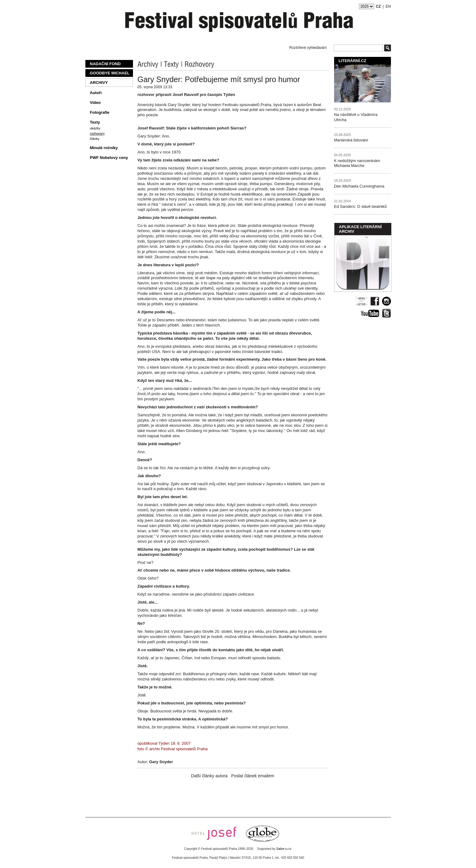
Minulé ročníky (104, 148)
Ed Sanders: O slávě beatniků (361, 206)
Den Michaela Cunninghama (359, 186)
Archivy (99, 83)
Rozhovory (97, 133)
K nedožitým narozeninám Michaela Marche (357, 163)
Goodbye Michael (110, 73)
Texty (95, 122)
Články (95, 139)
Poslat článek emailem (253, 776)
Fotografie (100, 112)
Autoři (96, 93)
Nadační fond (105, 64)
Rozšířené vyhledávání (308, 48)
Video (95, 103)
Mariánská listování (351, 140)
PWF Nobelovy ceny (109, 158)
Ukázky (95, 128)
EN (388, 6)
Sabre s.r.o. (284, 849)
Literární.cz (353, 61)
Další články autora (209, 776)
